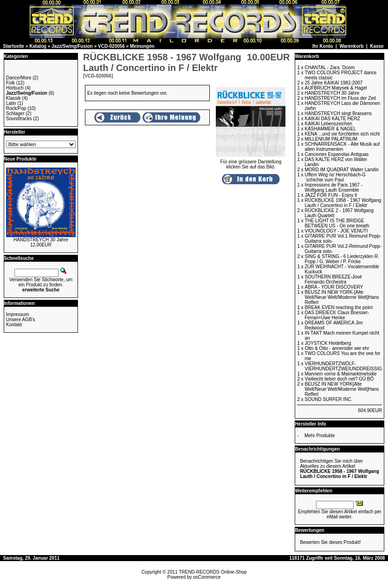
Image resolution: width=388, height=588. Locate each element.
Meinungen (142, 46)
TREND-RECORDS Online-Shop (213, 572)
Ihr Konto (323, 46)
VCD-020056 (111, 46)
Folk (10, 83)
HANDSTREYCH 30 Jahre (41, 240)
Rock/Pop (16, 108)
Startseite (14, 46)
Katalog (38, 46)
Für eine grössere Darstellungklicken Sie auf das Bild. (251, 162)
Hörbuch (15, 88)
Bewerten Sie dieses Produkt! (330, 542)
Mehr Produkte (320, 436)
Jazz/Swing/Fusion (72, 46)
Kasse (377, 46)
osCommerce (207, 577)
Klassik (13, 98)
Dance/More (19, 78)
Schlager (15, 113)
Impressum (17, 314)
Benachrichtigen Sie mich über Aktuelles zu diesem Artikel (339, 469)
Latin (11, 103)
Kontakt (14, 325)
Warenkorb (351, 46)
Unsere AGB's (21, 320)
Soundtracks (19, 119)
